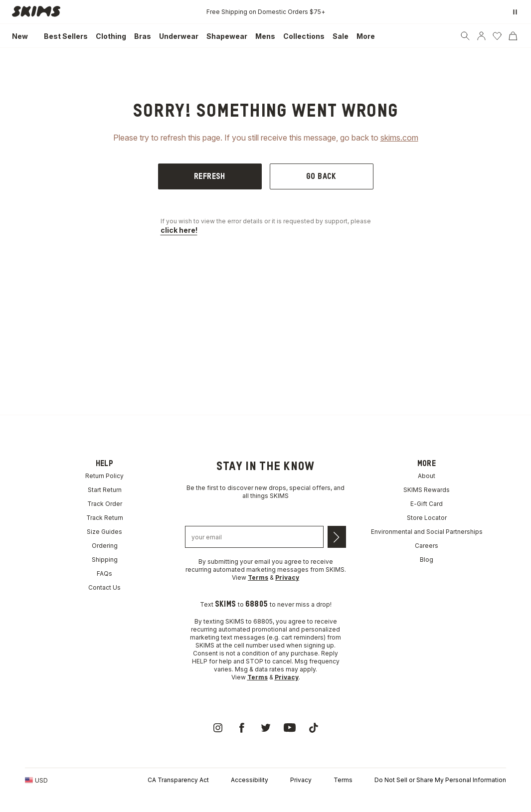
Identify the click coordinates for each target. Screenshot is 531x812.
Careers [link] (427, 546)
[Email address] (254, 537)
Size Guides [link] (104, 532)
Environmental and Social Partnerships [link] (427, 532)
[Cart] (513, 36)
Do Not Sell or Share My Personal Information (440, 780)
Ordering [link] (105, 546)
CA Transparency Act (178, 780)
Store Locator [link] (427, 518)
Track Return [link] (105, 518)
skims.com (399, 138)
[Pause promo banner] (515, 12)
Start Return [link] (105, 490)
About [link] (427, 476)
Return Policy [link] (104, 476)
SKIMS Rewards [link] (427, 490)
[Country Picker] (36, 780)
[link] (39, 12)
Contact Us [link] (104, 587)
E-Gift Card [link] (427, 504)
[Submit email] (337, 537)
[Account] (481, 36)
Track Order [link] (105, 504)
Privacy (301, 780)
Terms (343, 780)
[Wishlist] (497, 36)
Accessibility (250, 780)
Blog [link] (427, 560)
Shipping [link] (105, 560)
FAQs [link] (104, 573)
